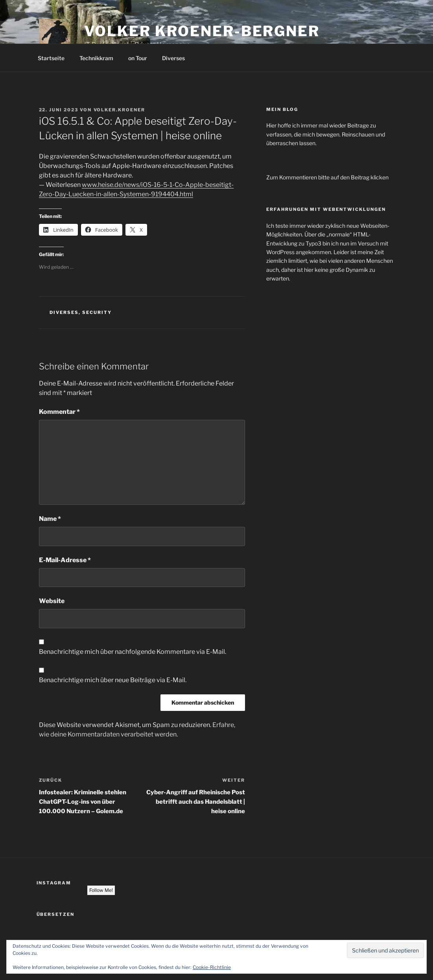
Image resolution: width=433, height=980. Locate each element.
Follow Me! (101, 890)
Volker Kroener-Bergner (202, 31)
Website (52, 601)
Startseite (51, 58)
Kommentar (59, 412)
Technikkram (96, 58)
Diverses (173, 58)
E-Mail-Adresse (65, 560)
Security (97, 312)
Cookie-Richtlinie (212, 967)
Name (50, 519)
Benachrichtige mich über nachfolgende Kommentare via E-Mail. (133, 652)
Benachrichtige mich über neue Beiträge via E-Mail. (113, 680)
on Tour (138, 58)
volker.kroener (120, 110)
